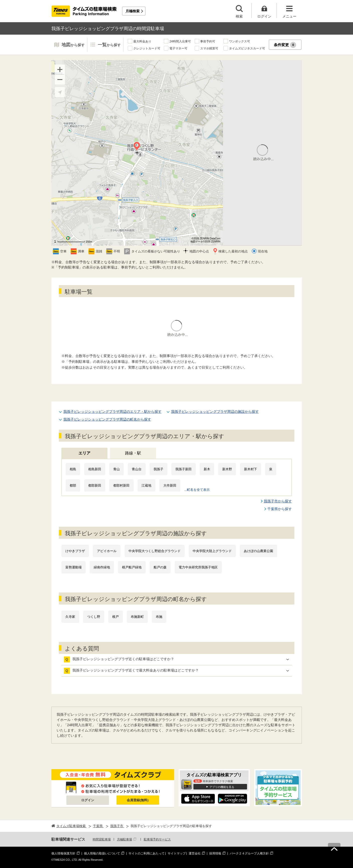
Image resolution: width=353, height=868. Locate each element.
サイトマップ (177, 853)
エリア (84, 453)
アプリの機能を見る (222, 787)
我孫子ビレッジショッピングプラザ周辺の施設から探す (215, 412)
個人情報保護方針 (63, 853)
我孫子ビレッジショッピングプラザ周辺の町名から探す (107, 419)
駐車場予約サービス (157, 839)
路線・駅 (133, 453)
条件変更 (285, 45)
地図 (73, 45)
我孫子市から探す (278, 501)
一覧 (109, 45)
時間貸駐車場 (102, 839)
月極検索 (133, 11)
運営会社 (195, 853)
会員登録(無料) (138, 800)
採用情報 (215, 853)
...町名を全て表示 (197, 490)
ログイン (88, 800)
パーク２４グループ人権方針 (249, 853)
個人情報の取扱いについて (102, 853)
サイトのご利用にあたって (147, 853)
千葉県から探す (280, 509)
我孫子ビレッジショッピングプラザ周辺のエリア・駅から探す (112, 412)
